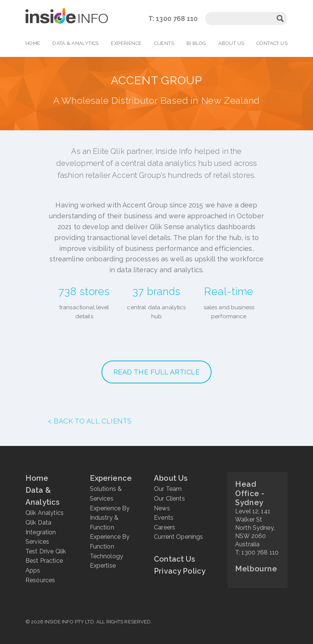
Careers (165, 527)
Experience (126, 43)
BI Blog (196, 43)
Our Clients (169, 499)
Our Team (168, 489)
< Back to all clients (90, 421)
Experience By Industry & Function (110, 518)
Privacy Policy (180, 571)
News (162, 508)
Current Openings (178, 537)
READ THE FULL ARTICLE (157, 372)
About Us (231, 43)
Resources (40, 580)
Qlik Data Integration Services (41, 532)
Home (33, 43)
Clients (164, 43)
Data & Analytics (76, 43)
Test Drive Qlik (46, 551)
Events (164, 518)
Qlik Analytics (45, 513)
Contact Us (272, 43)
